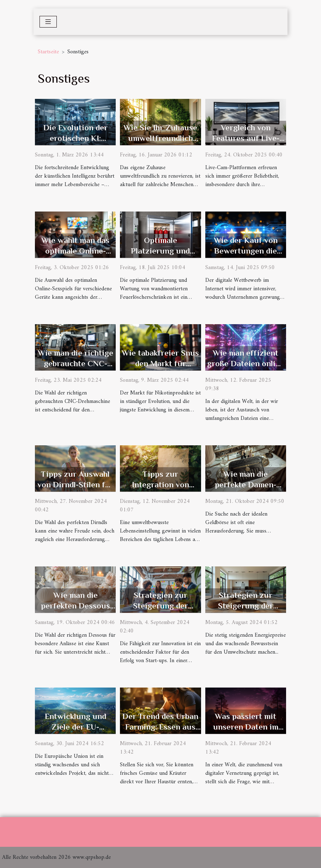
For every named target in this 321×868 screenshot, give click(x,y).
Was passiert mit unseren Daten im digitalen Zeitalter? (246, 727)
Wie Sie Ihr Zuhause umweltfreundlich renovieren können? (160, 138)
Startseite (48, 52)
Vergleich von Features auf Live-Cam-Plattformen (246, 138)
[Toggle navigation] (48, 22)
